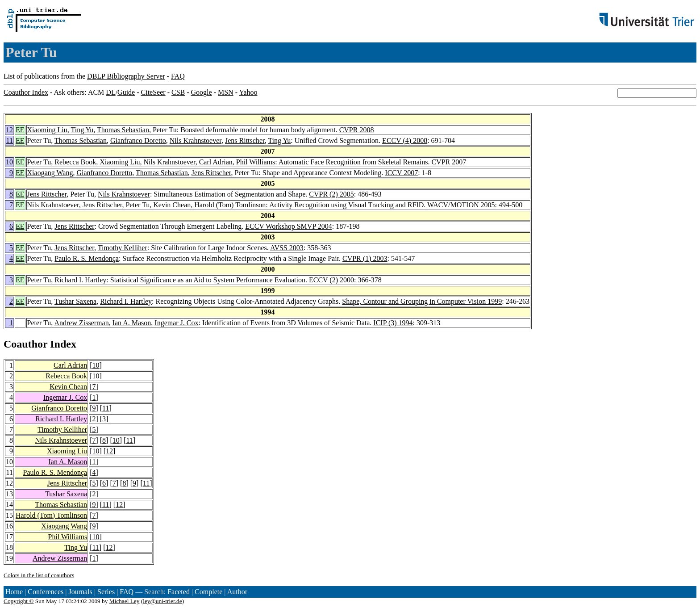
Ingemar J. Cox (176, 323)
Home (14, 592)
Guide (126, 92)
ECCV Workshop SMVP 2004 (288, 226)
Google (202, 92)
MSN (226, 92)
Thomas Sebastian (123, 130)
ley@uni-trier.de (162, 601)
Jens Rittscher (245, 140)
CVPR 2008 (357, 130)
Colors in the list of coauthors (39, 575)
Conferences (46, 592)
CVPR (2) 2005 (331, 194)
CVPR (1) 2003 (365, 258)
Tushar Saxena (75, 301)
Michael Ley (125, 601)
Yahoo (248, 92)
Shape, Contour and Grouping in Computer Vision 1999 (422, 301)
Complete (208, 592)
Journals (80, 592)
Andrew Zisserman (81, 323)
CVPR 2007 (449, 162)
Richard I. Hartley (80, 280)
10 (9, 162)
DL (110, 92)
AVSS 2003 (287, 248)
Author (237, 592)
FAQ (178, 76)
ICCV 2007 (401, 173)
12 (9, 130)
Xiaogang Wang (50, 173)
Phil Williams (256, 162)
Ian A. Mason (132, 323)
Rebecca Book (75, 162)
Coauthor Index (26, 92)
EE (20, 130)
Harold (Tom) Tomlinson (230, 205)
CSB (178, 92)
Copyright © (19, 601)
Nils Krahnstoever (196, 140)
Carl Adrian (216, 162)
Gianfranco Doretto (138, 140)
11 (10, 140)
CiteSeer (153, 92)
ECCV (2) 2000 (331, 280)
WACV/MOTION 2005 (461, 205)
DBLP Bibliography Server (126, 76)
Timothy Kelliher (123, 248)
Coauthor (25, 344)
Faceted (179, 592)
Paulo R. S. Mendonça (87, 258)
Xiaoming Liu (47, 130)
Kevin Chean (172, 205)
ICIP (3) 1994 (393, 323)
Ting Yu (82, 130)
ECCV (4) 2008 (405, 140)
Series (106, 592)
